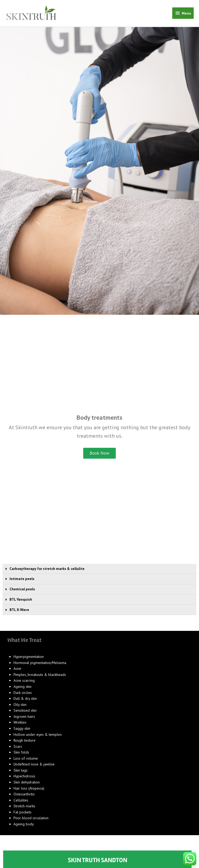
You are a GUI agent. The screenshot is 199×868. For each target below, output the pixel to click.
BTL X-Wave (19, 612)
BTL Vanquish (21, 602)
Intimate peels (22, 581)
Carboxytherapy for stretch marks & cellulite (47, 571)
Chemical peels (22, 592)
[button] (99, 572)
